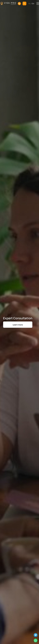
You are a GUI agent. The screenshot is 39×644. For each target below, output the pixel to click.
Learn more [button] (18, 325)
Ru (30, 3)
